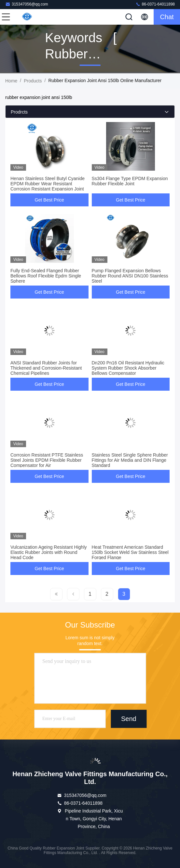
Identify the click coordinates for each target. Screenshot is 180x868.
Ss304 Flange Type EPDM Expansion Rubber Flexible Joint (130, 181)
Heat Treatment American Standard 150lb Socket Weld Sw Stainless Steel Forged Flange (130, 552)
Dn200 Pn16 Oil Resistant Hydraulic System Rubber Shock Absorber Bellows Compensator (128, 368)
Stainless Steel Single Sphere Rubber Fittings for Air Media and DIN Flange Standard (130, 460)
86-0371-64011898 (155, 4)
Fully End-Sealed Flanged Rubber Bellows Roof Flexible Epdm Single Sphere (46, 276)
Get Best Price (49, 200)
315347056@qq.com (27, 4)
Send (129, 719)
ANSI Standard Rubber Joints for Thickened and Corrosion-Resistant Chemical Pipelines (46, 368)
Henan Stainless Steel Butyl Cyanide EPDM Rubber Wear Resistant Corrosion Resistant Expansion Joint (48, 184)
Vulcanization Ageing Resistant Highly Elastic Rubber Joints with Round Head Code (49, 552)
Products (33, 81)
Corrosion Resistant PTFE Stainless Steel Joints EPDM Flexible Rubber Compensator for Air (47, 460)
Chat (167, 17)
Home (11, 81)
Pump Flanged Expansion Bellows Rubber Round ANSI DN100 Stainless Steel (130, 276)
